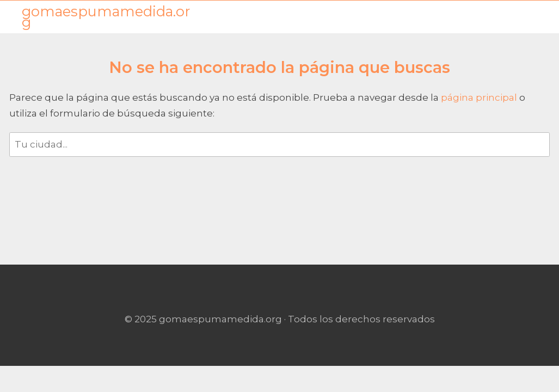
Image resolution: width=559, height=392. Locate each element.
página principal (480, 97)
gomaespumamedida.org (106, 17)
